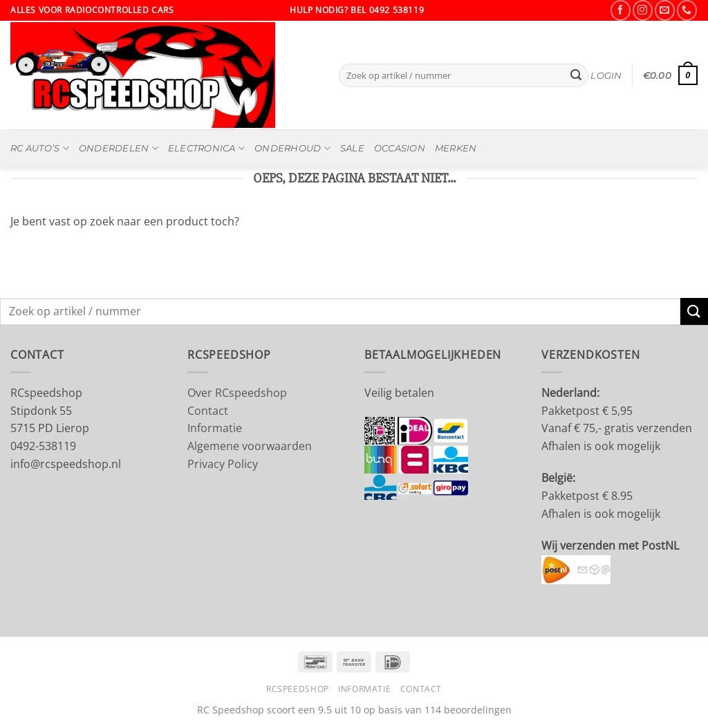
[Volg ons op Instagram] (643, 10)
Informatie (215, 428)
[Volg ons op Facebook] (621, 10)
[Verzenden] (576, 75)
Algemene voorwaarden (250, 446)
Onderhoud (292, 148)
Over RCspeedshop (237, 393)
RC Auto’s (40, 148)
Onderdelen (119, 148)
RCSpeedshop (298, 689)
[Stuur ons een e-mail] (665, 10)
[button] (606, 76)
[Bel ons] (687, 10)
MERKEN (456, 148)
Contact (208, 411)
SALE (352, 148)
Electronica (206, 148)
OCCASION (400, 148)
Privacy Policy (223, 464)
